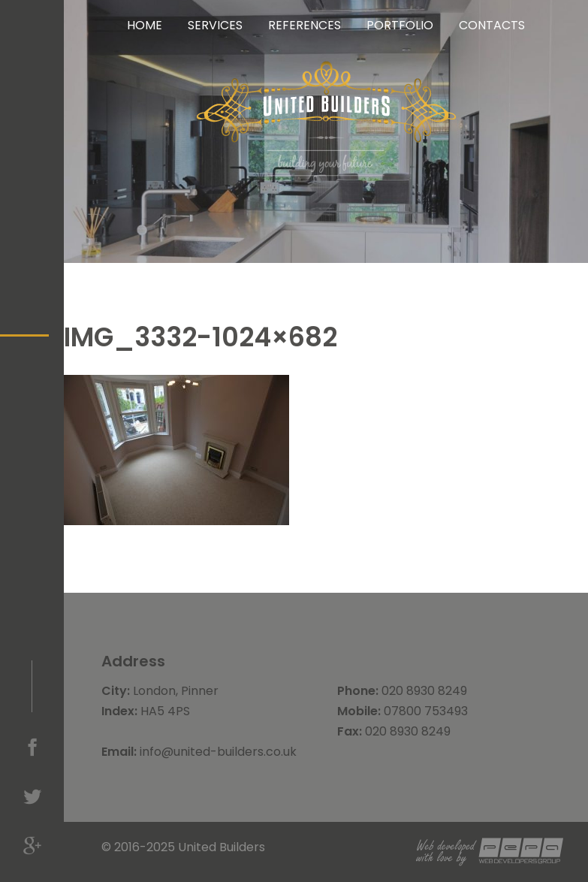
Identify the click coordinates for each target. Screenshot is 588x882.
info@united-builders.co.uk (218, 752)
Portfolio (400, 25)
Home (145, 25)
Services (215, 25)
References (305, 25)
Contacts (492, 25)
